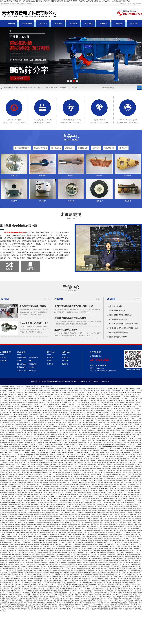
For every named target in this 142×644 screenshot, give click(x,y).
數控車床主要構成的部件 (66, 330)
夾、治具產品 (46, 88)
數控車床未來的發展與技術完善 (120, 315)
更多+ (45, 299)
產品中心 (71, 136)
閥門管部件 (123, 148)
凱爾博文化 (31, 266)
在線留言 (119, 24)
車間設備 (58, 24)
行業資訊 (50, 361)
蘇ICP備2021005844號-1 (71, 381)
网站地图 (133, 388)
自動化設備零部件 (34, 88)
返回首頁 (131, 4)
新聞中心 (71, 287)
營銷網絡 (65, 361)
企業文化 (3, 361)
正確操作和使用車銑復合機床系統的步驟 (74, 306)
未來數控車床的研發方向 (118, 319)
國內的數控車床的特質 (117, 311)
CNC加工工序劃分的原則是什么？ (34, 323)
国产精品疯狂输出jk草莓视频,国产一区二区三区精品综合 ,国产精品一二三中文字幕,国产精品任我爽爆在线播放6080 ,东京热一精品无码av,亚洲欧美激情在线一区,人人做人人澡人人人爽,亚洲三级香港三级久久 (65, 1)
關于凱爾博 (27, 24)
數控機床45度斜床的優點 (118, 337)
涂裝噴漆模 (55, 88)
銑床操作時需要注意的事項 (118, 332)
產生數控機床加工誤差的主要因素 (70, 318)
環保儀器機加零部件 (20, 88)
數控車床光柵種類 (115, 306)
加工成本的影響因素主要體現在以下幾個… (124, 324)
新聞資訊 (74, 24)
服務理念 (65, 357)
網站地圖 (139, 4)
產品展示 (43, 24)
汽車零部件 (74, 88)
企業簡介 (3, 357)
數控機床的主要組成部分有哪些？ (34, 306)
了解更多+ (9, 266)
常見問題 (89, 24)
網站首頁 (11, 24)
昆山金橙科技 (94, 381)
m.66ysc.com (99, 368)
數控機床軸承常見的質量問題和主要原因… (124, 328)
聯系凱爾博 (95, 352)
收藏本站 (123, 4)
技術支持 (66, 352)
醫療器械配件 (64, 88)
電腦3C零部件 (110, 148)
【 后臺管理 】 (105, 381)
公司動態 (50, 357)
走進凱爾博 (71, 215)
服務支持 (104, 24)
